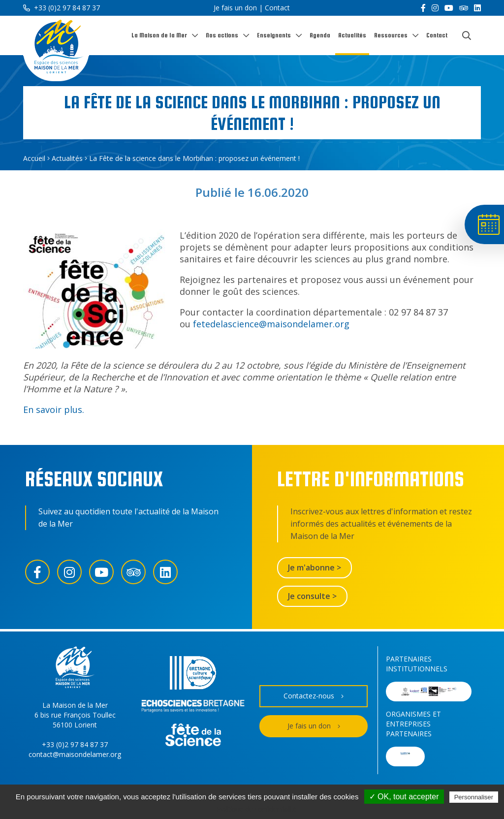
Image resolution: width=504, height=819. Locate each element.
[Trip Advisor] (464, 8)
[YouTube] (449, 8)
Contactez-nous (314, 696)
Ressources (391, 35)
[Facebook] (423, 8)
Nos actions (222, 35)
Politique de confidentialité (257, 809)
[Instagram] (435, 8)
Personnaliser (474, 797)
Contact (277, 8)
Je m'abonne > (315, 567)
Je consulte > (312, 596)
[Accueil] (56, 48)
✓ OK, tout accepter (404, 797)
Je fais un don (235, 8)
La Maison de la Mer (159, 35)
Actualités (352, 35)
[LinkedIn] (477, 8)
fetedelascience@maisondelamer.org (271, 324)
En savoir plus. (54, 409)
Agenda (320, 35)
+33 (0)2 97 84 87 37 (62, 8)
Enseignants (274, 35)
